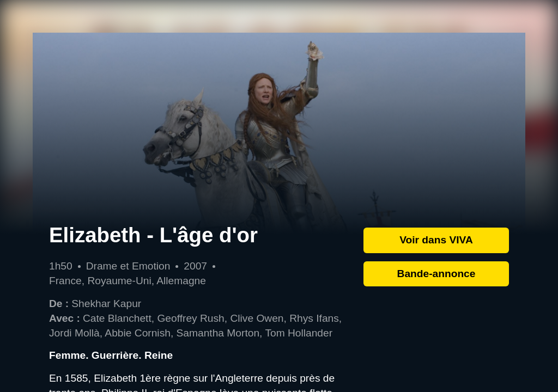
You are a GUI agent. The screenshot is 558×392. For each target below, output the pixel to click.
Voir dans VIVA (436, 240)
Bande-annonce (436, 274)
